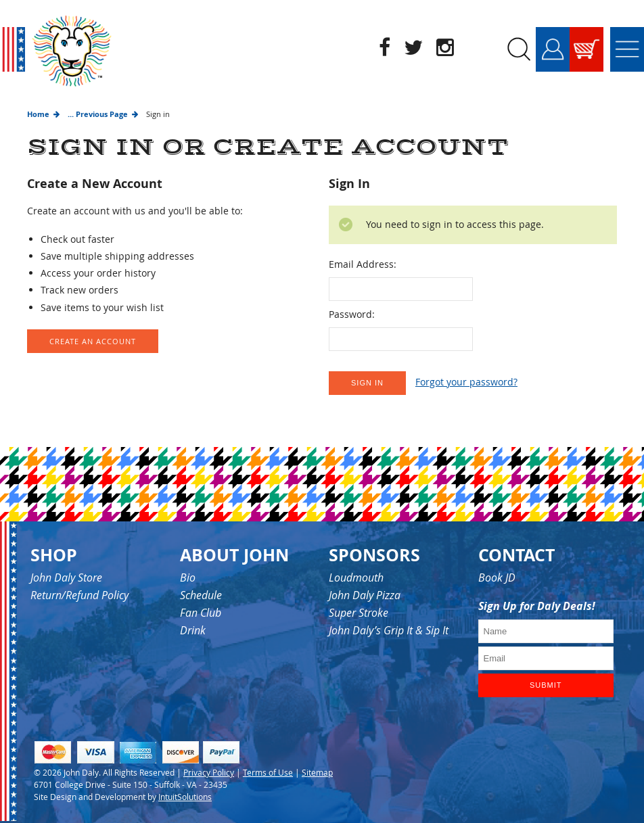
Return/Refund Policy (79, 595)
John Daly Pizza (365, 595)
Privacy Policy (209, 772)
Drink (193, 630)
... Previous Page (98, 114)
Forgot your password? (466, 382)
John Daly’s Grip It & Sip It (389, 630)
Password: (352, 314)
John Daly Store (66, 578)
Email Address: (363, 264)
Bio (188, 578)
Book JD (497, 578)
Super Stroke (359, 613)
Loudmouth (356, 578)
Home (38, 114)
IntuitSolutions (185, 797)
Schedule (201, 595)
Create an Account (93, 341)
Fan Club (201, 613)
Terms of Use (268, 772)
